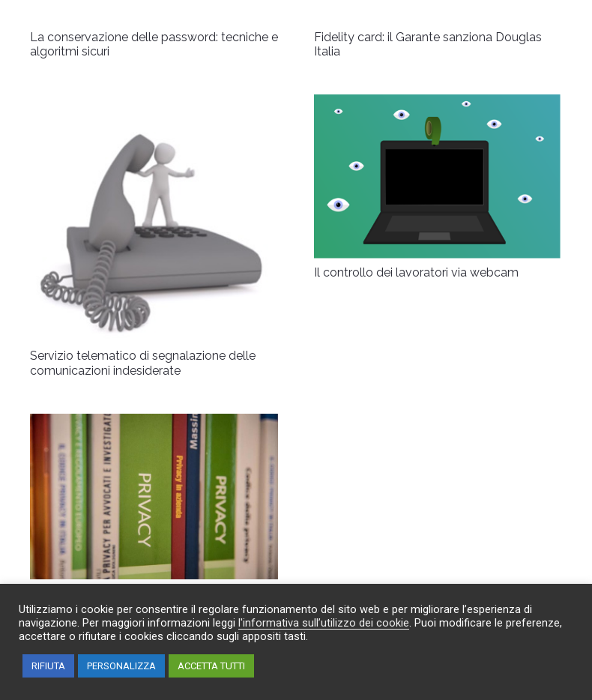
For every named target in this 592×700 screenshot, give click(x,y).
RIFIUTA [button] (48, 666)
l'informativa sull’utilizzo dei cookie (324, 623)
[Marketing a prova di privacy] (154, 424)
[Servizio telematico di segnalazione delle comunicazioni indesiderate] (154, 105)
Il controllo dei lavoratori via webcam (416, 272)
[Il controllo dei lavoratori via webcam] (438, 105)
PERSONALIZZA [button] (121, 666)
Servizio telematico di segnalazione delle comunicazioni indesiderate (143, 363)
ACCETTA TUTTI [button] (211, 666)
